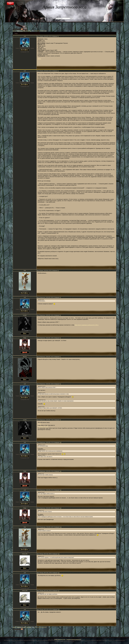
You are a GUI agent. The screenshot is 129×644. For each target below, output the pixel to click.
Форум (14, 31)
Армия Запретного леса (60, 639)
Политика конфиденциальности (74, 639)
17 (59, 591)
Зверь (33, 31)
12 (61, 490)
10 (61, 442)
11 (61, 471)
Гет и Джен (29, 31)
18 (59, 609)
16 (59, 573)
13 (61, 508)
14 (61, 527)
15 (59, 554)
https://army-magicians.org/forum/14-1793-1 (87, 325)
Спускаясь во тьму (43, 427)
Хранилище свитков (21, 31)
